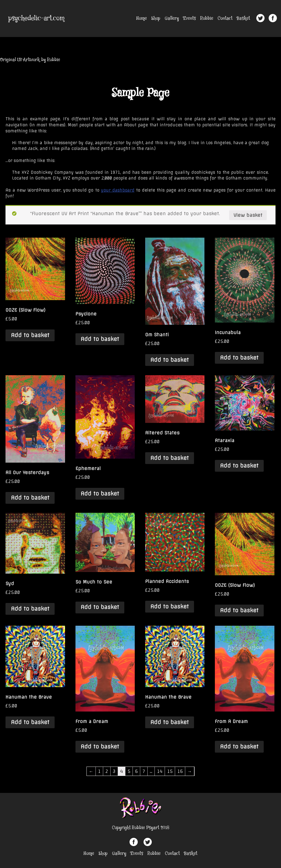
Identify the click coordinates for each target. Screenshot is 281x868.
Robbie (207, 19)
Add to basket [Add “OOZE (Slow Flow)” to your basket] (30, 335)
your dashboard (118, 190)
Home (142, 19)
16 (180, 771)
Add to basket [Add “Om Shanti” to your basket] (170, 360)
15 (170, 771)
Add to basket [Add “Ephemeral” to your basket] (100, 494)
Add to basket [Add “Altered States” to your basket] (170, 458)
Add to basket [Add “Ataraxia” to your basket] (239, 466)
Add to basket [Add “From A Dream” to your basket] (239, 747)
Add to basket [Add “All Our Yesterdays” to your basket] (30, 498)
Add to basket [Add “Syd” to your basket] (30, 609)
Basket (243, 19)
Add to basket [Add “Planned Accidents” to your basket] (170, 607)
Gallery (172, 19)
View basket (248, 215)
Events (190, 19)
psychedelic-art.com (36, 19)
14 (160, 771)
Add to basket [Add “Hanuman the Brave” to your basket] (30, 722)
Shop (156, 19)
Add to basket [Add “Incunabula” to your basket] (239, 358)
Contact (225, 19)
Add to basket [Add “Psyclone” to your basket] (100, 339)
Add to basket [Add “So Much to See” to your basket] (100, 607)
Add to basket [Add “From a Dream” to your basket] (100, 747)
